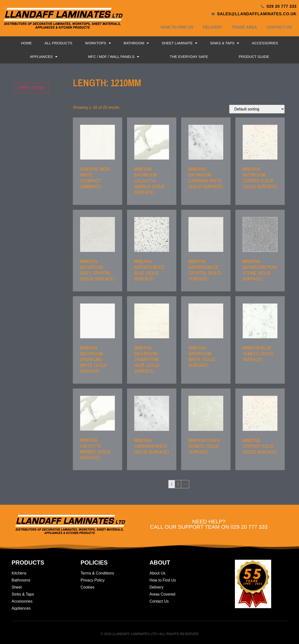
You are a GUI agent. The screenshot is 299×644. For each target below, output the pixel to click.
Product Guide (254, 57)
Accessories (265, 43)
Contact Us (279, 27)
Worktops (98, 43)
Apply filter (32, 88)
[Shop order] (257, 109)
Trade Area (244, 27)
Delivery (213, 27)
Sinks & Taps (224, 43)
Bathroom (136, 43)
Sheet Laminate (179, 43)
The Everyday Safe (189, 57)
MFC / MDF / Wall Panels (114, 57)
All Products (58, 43)
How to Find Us (177, 27)
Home (26, 43)
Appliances (44, 57)
